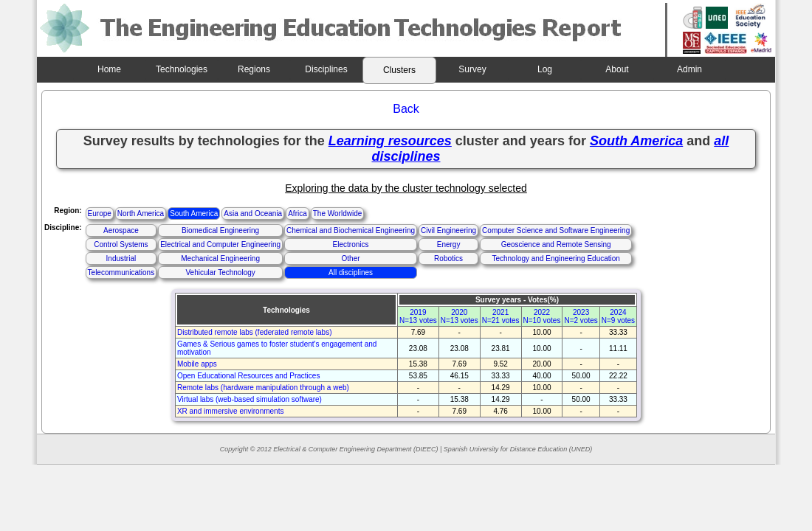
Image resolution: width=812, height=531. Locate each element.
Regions (254, 69)
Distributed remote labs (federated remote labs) (255, 332)
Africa (297, 214)
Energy (449, 244)
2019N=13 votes (418, 316)
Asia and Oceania (253, 214)
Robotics (448, 258)
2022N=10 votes (542, 316)
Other (351, 258)
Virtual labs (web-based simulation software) (250, 399)
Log (545, 69)
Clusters (399, 70)
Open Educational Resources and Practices (248, 376)
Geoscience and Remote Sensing (556, 244)
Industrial (121, 258)
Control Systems (121, 244)
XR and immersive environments (231, 411)
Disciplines (326, 69)
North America (141, 214)
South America (194, 214)
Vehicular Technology (220, 273)
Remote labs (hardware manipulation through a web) (263, 388)
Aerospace (121, 230)
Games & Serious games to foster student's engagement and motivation (277, 348)
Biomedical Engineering (220, 230)
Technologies (182, 69)
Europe (100, 214)
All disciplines (351, 273)
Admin (689, 69)
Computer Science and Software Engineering (556, 230)
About (617, 69)
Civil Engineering (448, 230)
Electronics (351, 244)
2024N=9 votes (618, 316)
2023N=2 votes (581, 316)
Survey (472, 69)
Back (406, 109)
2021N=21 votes (501, 316)
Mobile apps (197, 364)
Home (109, 69)
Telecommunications (121, 273)
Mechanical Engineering (220, 258)
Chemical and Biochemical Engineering (351, 230)
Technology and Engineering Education (555, 258)
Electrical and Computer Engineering (220, 244)
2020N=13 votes (460, 316)
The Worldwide (338, 214)
